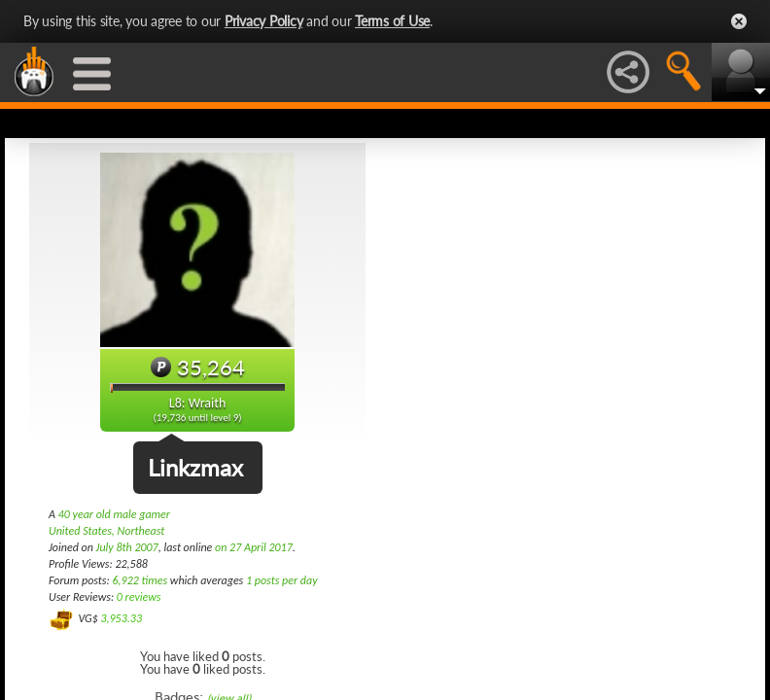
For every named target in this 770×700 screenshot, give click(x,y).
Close (739, 21)
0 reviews (139, 597)
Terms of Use (392, 21)
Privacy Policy (264, 21)
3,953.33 (121, 618)
